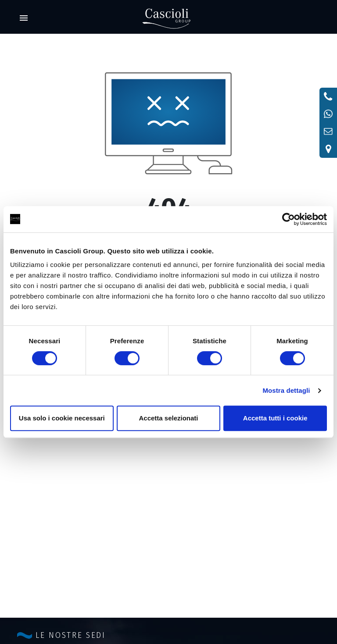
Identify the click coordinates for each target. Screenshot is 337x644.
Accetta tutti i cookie (275, 418)
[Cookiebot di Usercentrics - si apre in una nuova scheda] (289, 219)
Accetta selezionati (168, 418)
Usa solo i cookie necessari (62, 418)
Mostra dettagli (286, 390)
